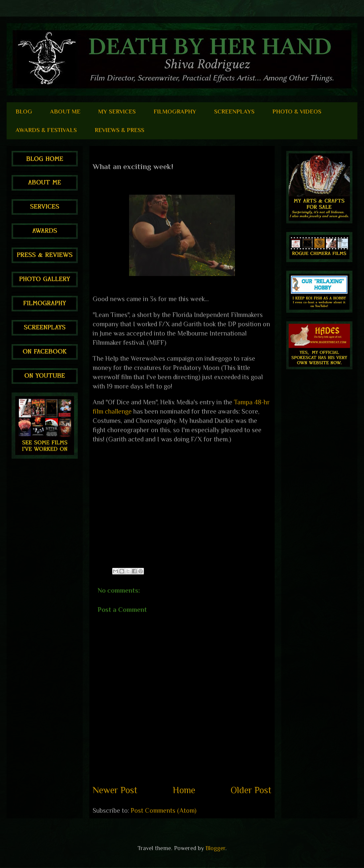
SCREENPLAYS (234, 112)
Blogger (215, 848)
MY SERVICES (117, 112)
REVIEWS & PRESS (119, 130)
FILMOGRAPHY (175, 112)
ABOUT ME (65, 112)
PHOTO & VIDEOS (297, 112)
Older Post (251, 790)
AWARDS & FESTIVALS (46, 130)
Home (184, 790)
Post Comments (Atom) (164, 810)
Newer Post (115, 790)
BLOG (24, 112)
